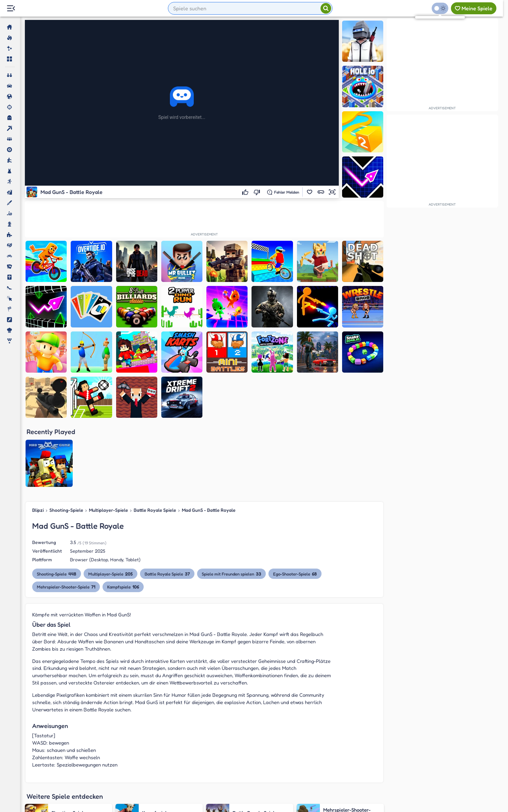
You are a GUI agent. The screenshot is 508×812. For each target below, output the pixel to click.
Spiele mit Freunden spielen (231, 506)
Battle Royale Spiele (155, 443)
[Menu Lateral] (11, 8)
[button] (310, 192)
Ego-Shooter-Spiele (295, 506)
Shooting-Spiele (66, 443)
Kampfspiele (123, 519)
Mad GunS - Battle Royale (209, 443)
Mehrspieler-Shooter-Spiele (66, 519)
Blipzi (38, 443)
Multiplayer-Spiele (109, 443)
